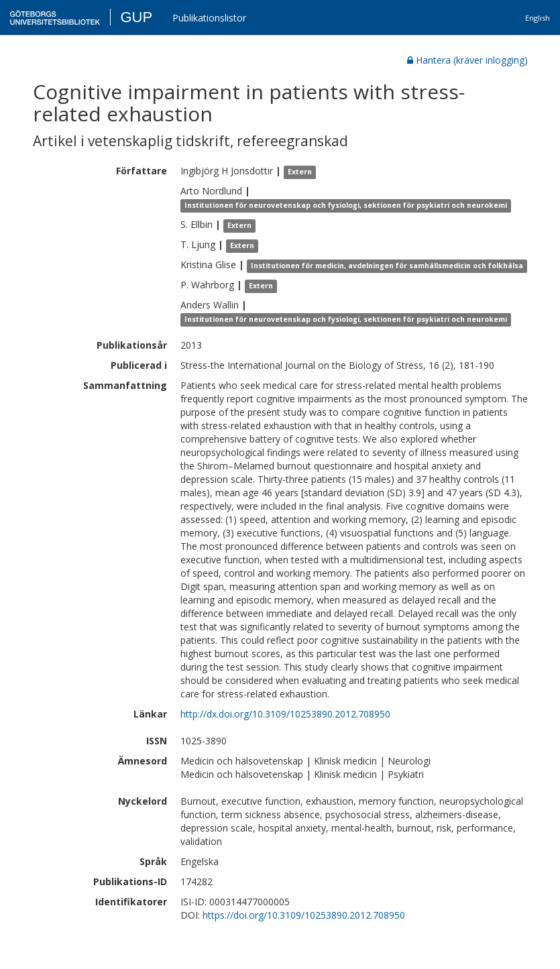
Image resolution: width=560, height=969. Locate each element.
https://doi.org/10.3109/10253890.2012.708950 (304, 915)
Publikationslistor (209, 18)
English (538, 18)
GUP (136, 17)
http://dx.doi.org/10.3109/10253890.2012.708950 (285, 714)
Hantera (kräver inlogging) (467, 60)
